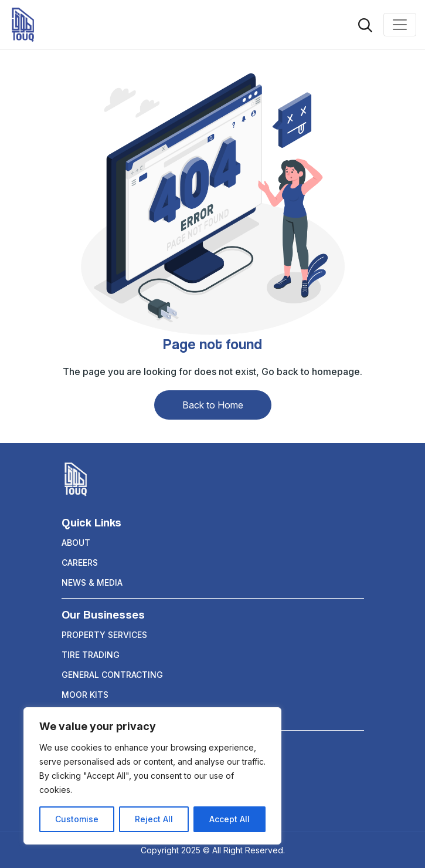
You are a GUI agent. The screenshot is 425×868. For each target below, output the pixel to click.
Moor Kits (85, 695)
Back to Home (213, 405)
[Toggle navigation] (400, 25)
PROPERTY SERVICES (104, 635)
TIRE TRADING (91, 655)
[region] (152, 776)
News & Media (92, 582)
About (76, 543)
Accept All (229, 819)
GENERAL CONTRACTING (112, 675)
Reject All (154, 819)
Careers (80, 563)
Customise (77, 819)
